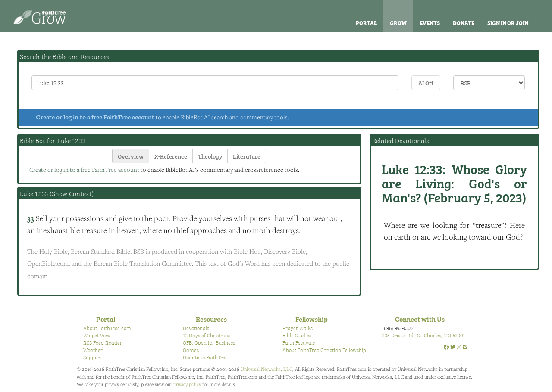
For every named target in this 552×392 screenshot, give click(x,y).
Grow (398, 22)
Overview (131, 156)
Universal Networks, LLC (267, 369)
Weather (93, 350)
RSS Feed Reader (103, 342)
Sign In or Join (508, 22)
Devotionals (196, 328)
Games (191, 350)
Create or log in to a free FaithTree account (95, 117)
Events (430, 22)
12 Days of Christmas (207, 335)
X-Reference (171, 156)
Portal (366, 22)
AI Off (426, 82)
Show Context (72, 193)
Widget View (97, 335)
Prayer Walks (298, 328)
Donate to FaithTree (205, 357)
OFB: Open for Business (209, 342)
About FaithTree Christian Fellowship (324, 350)
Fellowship (312, 319)
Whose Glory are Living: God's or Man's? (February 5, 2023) (454, 183)
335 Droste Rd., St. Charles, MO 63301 (423, 335)
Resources (211, 319)
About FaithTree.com (107, 328)
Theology (210, 156)
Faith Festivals (299, 342)
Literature (247, 156)
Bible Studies (297, 335)
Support (92, 357)
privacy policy (187, 384)
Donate (464, 22)
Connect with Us (420, 319)
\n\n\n (489, 83)
